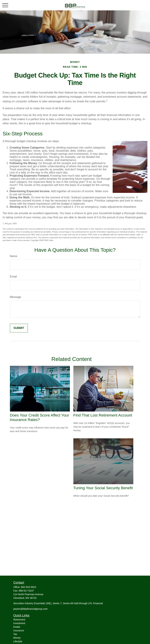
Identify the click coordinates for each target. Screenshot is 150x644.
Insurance (19, 630)
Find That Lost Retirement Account (103, 415)
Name (14, 256)
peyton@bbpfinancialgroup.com (31, 609)
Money (17, 638)
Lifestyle (18, 641)
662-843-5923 (29, 587)
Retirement (19, 620)
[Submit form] (19, 328)
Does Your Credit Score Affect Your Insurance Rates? (40, 417)
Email (13, 277)
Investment (19, 623)
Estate (17, 627)
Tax (15, 634)
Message (16, 297)
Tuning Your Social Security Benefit (103, 488)
